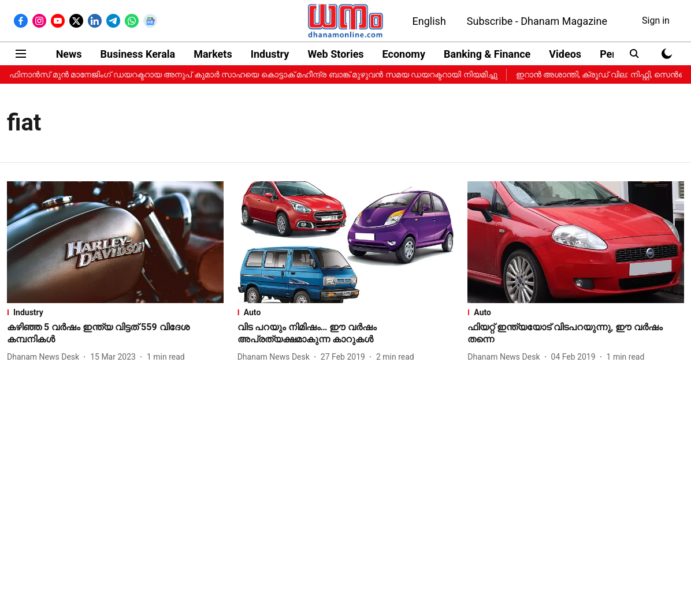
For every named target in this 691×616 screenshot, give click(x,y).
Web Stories (335, 54)
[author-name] (45, 357)
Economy (404, 54)
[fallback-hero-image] (115, 242)
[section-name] (115, 312)
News (69, 54)
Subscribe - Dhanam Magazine (537, 21)
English (429, 21)
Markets (213, 54)
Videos (565, 54)
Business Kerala (138, 54)
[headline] (115, 334)
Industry (270, 54)
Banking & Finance (487, 54)
